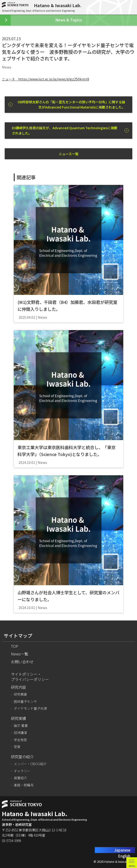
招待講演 (20, 733)
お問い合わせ (22, 662)
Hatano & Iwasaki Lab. (58, 5)
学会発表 (20, 740)
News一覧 (20, 654)
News (7, 67)
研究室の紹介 (22, 757)
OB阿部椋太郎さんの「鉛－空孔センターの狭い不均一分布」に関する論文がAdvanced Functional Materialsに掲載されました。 (71, 104)
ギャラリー (22, 771)
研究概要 (20, 694)
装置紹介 (20, 778)
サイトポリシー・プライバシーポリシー (30, 677)
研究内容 (18, 687)
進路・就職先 (24, 785)
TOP (15, 646)
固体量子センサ (25, 702)
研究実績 (18, 718)
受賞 (17, 747)
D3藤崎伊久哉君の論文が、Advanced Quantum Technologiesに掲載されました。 (65, 130)
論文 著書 (21, 726)
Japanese (122, 850)
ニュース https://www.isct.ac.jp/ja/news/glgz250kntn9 (46, 79)
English (124, 856)
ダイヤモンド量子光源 (30, 708)
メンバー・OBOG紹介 (30, 764)
